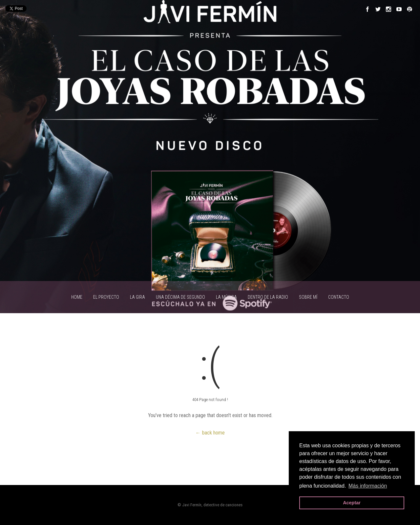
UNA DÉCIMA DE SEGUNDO (180, 297)
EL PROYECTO (106, 297)
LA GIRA (137, 297)
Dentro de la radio (268, 297)
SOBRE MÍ (308, 297)
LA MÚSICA (226, 297)
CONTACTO (339, 297)
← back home (210, 433)
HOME (77, 297)
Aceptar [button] (352, 503)
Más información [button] (368, 486)
